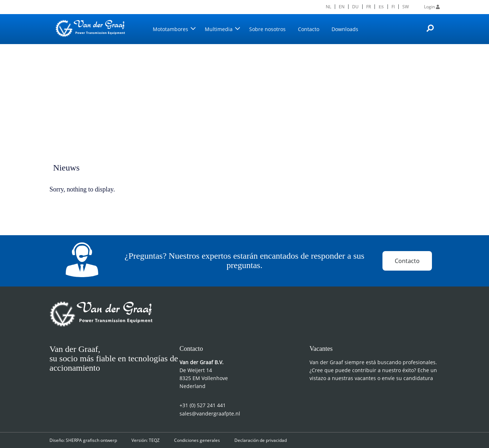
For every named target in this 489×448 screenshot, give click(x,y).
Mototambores (170, 29)
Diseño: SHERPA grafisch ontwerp (83, 440)
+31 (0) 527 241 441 (203, 405)
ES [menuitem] (381, 7)
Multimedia (219, 29)
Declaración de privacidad (261, 440)
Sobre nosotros (267, 29)
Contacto (309, 29)
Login (432, 7)
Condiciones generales (197, 440)
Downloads (345, 29)
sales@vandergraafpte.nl (210, 413)
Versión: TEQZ (146, 440)
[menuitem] (329, 7)
